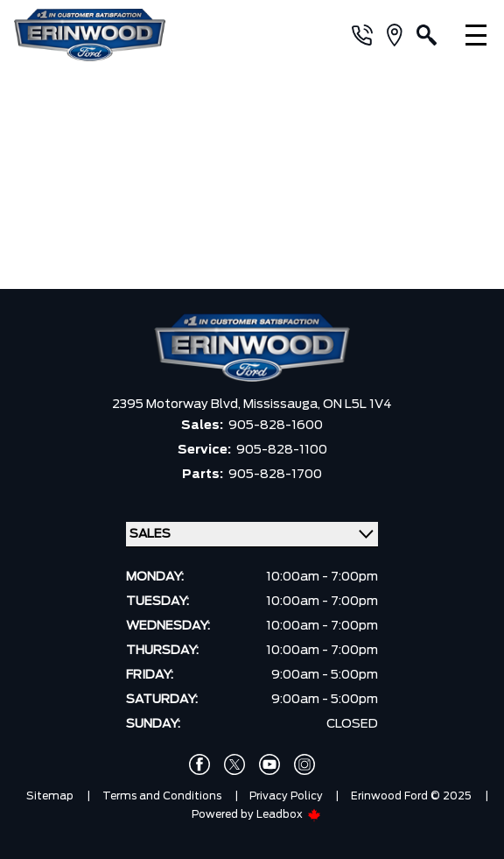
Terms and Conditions (162, 796)
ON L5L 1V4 (357, 405)
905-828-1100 (282, 450)
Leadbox (289, 814)
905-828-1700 (275, 475)
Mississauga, (283, 405)
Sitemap (50, 796)
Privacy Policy (286, 796)
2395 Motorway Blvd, (178, 405)
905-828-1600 (276, 426)
